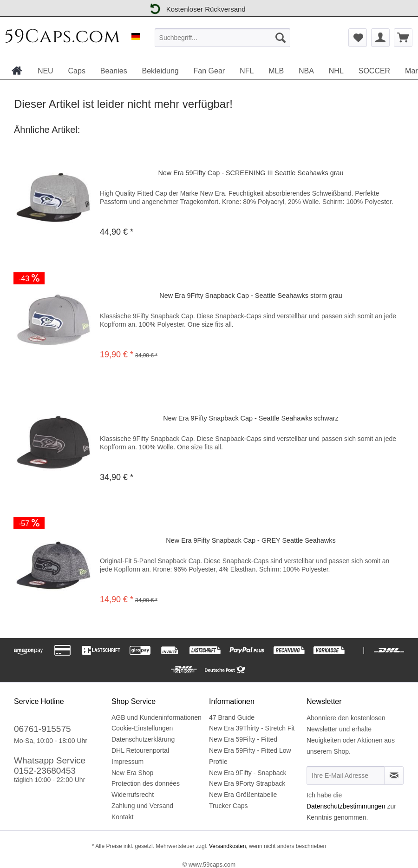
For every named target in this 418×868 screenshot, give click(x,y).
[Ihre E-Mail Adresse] (346, 776)
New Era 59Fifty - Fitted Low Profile (250, 756)
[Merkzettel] (358, 38)
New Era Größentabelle (243, 795)
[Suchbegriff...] (223, 38)
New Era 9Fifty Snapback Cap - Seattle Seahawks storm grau (251, 296)
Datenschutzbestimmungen (346, 806)
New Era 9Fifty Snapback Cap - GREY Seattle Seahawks (251, 540)
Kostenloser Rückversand (196, 8)
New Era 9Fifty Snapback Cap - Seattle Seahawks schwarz (251, 418)
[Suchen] (281, 38)
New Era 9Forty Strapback (247, 783)
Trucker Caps (229, 806)
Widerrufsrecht (133, 795)
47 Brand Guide (232, 717)
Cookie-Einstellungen (142, 728)
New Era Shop (132, 773)
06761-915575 (42, 729)
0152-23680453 (45, 771)
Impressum (127, 762)
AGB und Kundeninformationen (157, 717)
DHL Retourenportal (140, 750)
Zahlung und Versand (142, 806)
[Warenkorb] (403, 38)
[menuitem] (223, 38)
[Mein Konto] (380, 38)
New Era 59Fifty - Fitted (243, 739)
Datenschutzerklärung (143, 739)
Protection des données (146, 783)
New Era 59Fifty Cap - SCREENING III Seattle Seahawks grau (251, 173)
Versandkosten (227, 846)
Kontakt (122, 817)
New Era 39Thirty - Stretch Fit (252, 728)
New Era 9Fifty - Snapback (248, 773)
